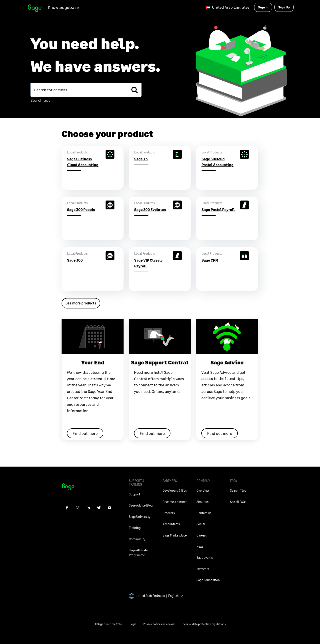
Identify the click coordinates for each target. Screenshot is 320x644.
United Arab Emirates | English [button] (156, 596)
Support (134, 494)
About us (202, 502)
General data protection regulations (204, 624)
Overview (203, 490)
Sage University (140, 517)
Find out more (85, 433)
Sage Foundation (208, 580)
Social (201, 524)
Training (135, 528)
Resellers (169, 513)
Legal (133, 624)
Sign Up (284, 7)
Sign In (263, 7)
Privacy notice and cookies (159, 624)
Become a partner (175, 502)
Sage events (205, 558)
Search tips (40, 100)
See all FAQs (238, 502)
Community (137, 539)
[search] (134, 90)
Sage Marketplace (175, 535)
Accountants (171, 524)
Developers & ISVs (175, 490)
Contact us (204, 513)
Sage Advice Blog (141, 505)
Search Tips (238, 490)
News (200, 546)
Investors (203, 569)
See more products (81, 303)
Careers (202, 535)
